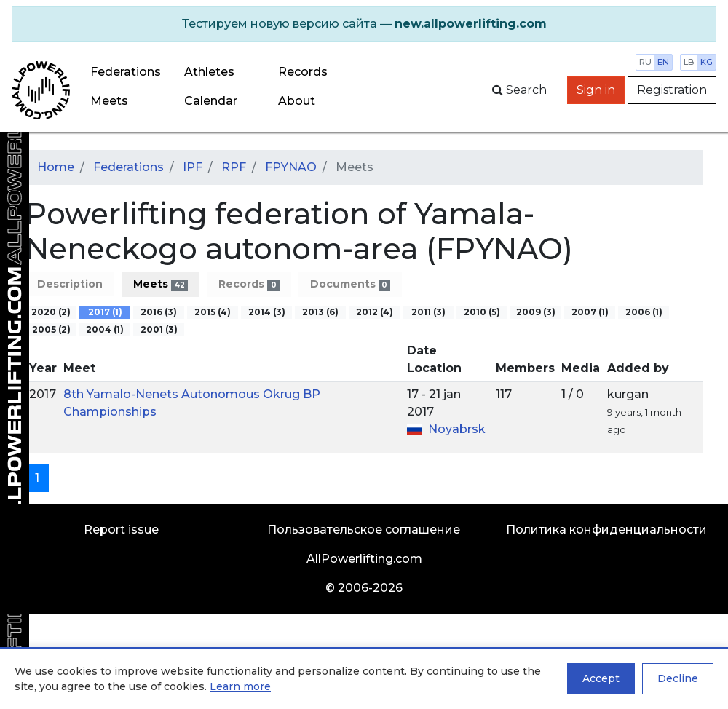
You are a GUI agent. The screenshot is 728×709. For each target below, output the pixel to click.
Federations (126, 72)
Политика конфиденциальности (606, 530)
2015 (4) (213, 312)
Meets (109, 101)
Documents (350, 284)
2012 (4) (375, 312)
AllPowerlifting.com (364, 559)
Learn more (240, 686)
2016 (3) (159, 312)
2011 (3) (428, 312)
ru (645, 62)
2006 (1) (644, 312)
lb (689, 62)
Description (70, 284)
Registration (672, 90)
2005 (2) (51, 329)
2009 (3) (536, 312)
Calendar (211, 101)
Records (249, 284)
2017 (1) (105, 312)
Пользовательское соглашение (364, 530)
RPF (234, 167)
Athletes (209, 72)
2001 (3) (159, 329)
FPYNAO (291, 167)
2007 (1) (590, 312)
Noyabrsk (457, 429)
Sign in (596, 90)
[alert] (364, 24)
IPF (193, 167)
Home (56, 167)
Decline (678, 678)
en (663, 62)
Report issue (121, 530)
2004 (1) (105, 329)
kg (707, 62)
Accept (601, 678)
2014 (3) (267, 312)
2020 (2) (51, 312)
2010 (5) (482, 312)
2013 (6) (320, 312)
